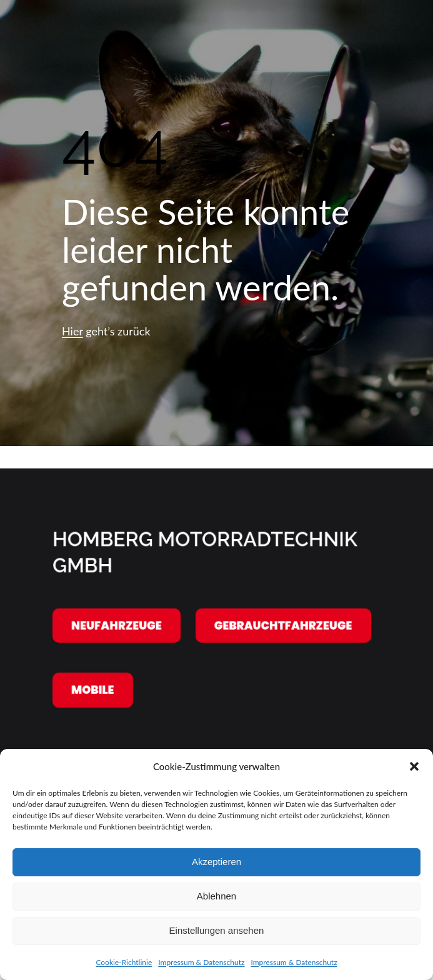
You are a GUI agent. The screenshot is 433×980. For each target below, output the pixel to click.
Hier (72, 331)
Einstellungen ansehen (217, 930)
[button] (414, 766)
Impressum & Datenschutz (201, 962)
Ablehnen (216, 896)
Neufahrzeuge (117, 625)
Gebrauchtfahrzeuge (283, 625)
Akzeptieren (216, 862)
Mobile (93, 690)
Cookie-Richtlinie (124, 962)
